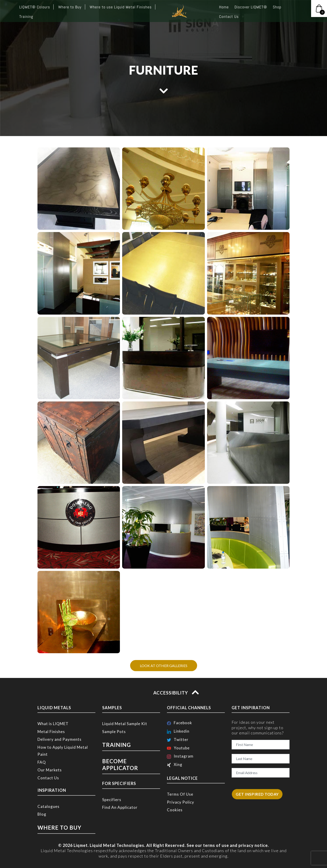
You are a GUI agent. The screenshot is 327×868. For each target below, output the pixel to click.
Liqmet (81, 844)
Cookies (175, 810)
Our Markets (50, 770)
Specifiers (112, 789)
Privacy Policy (181, 802)
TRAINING (113, 744)
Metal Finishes (51, 732)
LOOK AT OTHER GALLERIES (164, 666)
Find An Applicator (120, 797)
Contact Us (48, 778)
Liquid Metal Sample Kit (125, 724)
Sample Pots (114, 732)
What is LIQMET (53, 724)
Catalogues (48, 806)
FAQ (42, 762)
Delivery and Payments (59, 739)
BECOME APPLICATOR (126, 759)
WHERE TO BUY (54, 827)
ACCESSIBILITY (175, 693)
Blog (42, 814)
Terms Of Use (180, 794)
